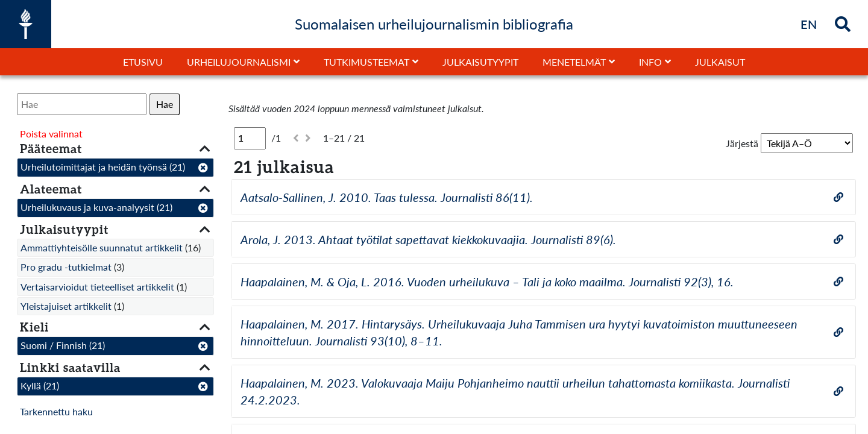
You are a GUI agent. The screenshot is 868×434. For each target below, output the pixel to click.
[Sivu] (250, 138)
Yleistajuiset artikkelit (66, 306)
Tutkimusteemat (366, 62)
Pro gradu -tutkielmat (66, 267)
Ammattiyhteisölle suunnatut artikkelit (102, 247)
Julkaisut (720, 62)
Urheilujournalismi (239, 62)
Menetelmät (574, 62)
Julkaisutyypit (480, 62)
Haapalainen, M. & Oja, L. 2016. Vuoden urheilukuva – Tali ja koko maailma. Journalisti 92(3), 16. (487, 281)
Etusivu (143, 62)
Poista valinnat (51, 134)
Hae (165, 104)
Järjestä (742, 143)
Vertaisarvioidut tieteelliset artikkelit (97, 287)
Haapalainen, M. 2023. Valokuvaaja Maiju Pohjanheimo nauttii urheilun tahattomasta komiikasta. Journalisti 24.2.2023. (515, 391)
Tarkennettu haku (56, 411)
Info (650, 62)
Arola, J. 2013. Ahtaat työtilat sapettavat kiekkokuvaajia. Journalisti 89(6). (428, 239)
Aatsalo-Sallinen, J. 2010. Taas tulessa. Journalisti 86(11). (387, 197)
